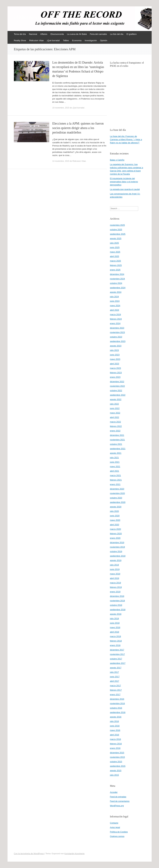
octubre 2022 (116, 390)
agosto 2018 (116, 614)
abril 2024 (115, 310)
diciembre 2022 (117, 382)
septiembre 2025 (118, 234)
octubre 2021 (116, 444)
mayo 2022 (115, 413)
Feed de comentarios (120, 801)
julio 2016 (114, 721)
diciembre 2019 (117, 542)
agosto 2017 (116, 668)
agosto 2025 (116, 238)
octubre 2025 (116, 230)
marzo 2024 (116, 314)
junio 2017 (115, 677)
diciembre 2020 (117, 489)
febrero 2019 (116, 587)
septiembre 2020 (118, 502)
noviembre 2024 (117, 279)
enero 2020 (115, 538)
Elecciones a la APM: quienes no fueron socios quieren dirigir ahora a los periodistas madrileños (78, 128)
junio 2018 (115, 623)
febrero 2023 (116, 373)
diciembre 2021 (117, 435)
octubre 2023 (116, 337)
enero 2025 (115, 270)
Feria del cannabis (98, 34)
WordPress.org (117, 806)
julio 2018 (114, 619)
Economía (77, 40)
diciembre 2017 (117, 650)
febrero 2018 (116, 641)
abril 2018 (115, 632)
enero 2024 (115, 323)
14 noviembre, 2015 (61, 161)
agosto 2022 (116, 399)
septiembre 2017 (118, 663)
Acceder (114, 792)
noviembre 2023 (117, 332)
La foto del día (117, 34)
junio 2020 (115, 516)
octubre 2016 (116, 708)
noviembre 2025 (117, 225)
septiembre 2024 (118, 288)
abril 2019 (115, 578)
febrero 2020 (116, 534)
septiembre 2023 (118, 341)
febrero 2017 (116, 690)
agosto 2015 (116, 771)
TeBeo (66, 40)
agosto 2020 (116, 507)
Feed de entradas (118, 797)
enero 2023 (115, 377)
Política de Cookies (119, 832)
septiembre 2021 (118, 449)
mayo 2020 (115, 520)
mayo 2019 (115, 574)
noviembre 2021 (117, 440)
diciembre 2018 (117, 596)
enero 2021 (115, 484)
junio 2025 (115, 247)
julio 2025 (114, 243)
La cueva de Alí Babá (77, 34)
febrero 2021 (116, 480)
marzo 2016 (116, 739)
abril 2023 (115, 364)
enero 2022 (115, 431)
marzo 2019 (116, 583)
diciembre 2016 (117, 699)
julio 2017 (114, 672)
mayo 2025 (115, 252)
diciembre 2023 (117, 328)
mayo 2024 (115, 306)
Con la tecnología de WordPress (29, 854)
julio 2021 (114, 458)
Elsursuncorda (57, 34)
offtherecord (27, 17)
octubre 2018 (116, 605)
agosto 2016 (116, 717)
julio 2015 (114, 775)
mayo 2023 (115, 359)
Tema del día (20, 34)
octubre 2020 (116, 498)
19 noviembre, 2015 (61, 108)
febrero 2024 (116, 319)
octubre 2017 (116, 659)
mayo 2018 (115, 627)
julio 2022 (114, 404)
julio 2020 (114, 511)
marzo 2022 (116, 422)
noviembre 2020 (117, 493)
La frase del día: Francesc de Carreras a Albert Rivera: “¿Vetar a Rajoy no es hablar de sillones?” (126, 139)
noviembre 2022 (117, 386)
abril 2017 (115, 681)
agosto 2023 (116, 346)
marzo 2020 (116, 529)
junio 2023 (115, 355)
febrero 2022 (116, 426)
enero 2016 (115, 748)
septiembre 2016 (118, 712)
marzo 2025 (116, 261)
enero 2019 (115, 592)
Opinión (104, 40)
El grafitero (132, 34)
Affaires (44, 34)
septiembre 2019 (118, 556)
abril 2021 (115, 471)
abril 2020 (115, 525)
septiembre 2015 (118, 766)
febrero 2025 (116, 265)
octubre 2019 (116, 551)
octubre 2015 (116, 762)
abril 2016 (115, 735)
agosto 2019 (116, 560)
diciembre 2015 (117, 753)
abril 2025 (115, 256)
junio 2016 (115, 726)
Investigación (91, 40)
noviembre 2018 (117, 601)
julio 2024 (114, 297)
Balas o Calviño (117, 160)
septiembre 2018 (118, 610)
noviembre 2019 (117, 547)
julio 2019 (114, 565)
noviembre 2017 (117, 654)
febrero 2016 (116, 744)
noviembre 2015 (117, 757)
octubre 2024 (116, 283)
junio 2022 (115, 408)
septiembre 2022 (118, 395)
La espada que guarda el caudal (125, 189)
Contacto (114, 823)
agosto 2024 (116, 292)
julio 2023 (114, 350)
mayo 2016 (115, 730)
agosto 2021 (116, 453)
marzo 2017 (116, 686)
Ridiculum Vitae (36, 40)
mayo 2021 (115, 466)
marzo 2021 (116, 475)
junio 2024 (115, 301)
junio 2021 (115, 462)
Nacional (33, 34)
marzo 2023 (116, 368)
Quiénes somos (117, 836)
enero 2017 (115, 695)
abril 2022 (115, 417)
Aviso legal (115, 827)
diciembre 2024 (117, 274)
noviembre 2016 (117, 703)
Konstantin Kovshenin (74, 854)
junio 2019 (115, 569)
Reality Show (20, 40)
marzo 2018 (116, 636)
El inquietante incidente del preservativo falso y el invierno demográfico (124, 182)
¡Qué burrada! (53, 40)
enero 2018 (115, 645)
